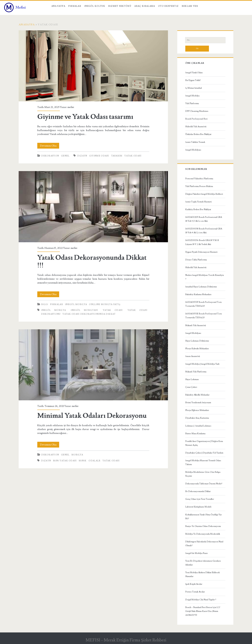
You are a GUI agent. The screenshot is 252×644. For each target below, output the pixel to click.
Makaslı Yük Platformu (196, 372)
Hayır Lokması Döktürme (197, 341)
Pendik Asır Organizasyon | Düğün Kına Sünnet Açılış (204, 443)
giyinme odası (99, 156)
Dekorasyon (50, 156)
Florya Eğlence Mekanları (197, 410)
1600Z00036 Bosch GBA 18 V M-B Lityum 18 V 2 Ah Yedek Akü (202, 242)
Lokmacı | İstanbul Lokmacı (198, 426)
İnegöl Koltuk (95, 6)
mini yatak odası (65, 461)
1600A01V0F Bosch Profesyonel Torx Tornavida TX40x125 (203, 304)
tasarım (117, 156)
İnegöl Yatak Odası (194, 73)
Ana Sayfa (58, 6)
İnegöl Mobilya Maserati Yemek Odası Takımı (203, 462)
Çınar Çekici (191, 387)
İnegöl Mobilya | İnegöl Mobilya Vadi (202, 364)
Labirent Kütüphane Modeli (198, 507)
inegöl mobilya (54, 310)
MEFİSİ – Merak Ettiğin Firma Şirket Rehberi (126, 640)
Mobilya (77, 455)
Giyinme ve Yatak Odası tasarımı (93, 66)
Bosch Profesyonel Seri (196, 119)
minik (83, 461)
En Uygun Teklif (193, 80)
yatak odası (133, 156)
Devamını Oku (50, 146)
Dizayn (82, 156)
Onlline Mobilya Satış (105, 304)
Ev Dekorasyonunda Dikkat (198, 491)
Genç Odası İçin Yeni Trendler (200, 499)
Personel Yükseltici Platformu (199, 179)
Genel (65, 156)
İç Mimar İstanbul (194, 88)
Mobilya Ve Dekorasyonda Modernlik (203, 534)
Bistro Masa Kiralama (195, 434)
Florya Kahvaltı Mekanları (197, 349)
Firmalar (75, 6)
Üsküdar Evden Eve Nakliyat (198, 134)
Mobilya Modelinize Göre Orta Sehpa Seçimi (203, 474)
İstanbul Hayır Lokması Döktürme (201, 287)
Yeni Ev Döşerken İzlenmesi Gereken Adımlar (203, 563)
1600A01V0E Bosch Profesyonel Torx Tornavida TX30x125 (204, 316)
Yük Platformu (192, 103)
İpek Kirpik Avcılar (194, 584)
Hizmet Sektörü (120, 6)
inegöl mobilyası (84, 310)
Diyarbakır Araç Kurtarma (197, 418)
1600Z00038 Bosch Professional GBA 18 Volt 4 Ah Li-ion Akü (204, 231)
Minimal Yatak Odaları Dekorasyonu (93, 365)
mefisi (71, 107)
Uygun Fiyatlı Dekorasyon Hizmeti (201, 252)
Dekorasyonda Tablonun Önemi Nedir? (204, 484)
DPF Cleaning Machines (197, 111)
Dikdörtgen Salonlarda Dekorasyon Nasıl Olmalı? (204, 544)
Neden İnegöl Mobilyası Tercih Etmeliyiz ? (205, 277)
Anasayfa (27, 25)
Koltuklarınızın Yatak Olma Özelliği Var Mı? (203, 517)
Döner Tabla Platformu (196, 260)
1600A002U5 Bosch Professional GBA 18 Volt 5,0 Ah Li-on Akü (204, 219)
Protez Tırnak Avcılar (195, 592)
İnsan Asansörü (193, 356)
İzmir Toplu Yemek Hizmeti (198, 202)
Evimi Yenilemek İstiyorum (198, 403)
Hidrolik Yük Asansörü (196, 127)
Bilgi (45, 304)
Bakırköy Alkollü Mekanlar (197, 395)
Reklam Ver (190, 6)
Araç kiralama (145, 6)
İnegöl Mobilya (76, 304)
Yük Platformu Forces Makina (199, 186)
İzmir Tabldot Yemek (195, 142)
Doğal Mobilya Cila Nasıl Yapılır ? (201, 600)
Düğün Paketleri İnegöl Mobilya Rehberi (204, 194)
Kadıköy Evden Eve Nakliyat (198, 209)
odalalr (94, 461)
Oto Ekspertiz (168, 6)
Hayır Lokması (192, 379)
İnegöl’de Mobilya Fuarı (196, 553)
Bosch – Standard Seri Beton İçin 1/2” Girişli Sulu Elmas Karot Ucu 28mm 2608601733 (203, 611)
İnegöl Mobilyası (193, 150)
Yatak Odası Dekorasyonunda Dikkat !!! (93, 207)
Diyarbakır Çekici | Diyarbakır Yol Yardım (204, 453)
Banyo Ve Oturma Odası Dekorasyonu (203, 526)
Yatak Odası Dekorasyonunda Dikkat (89, 314)
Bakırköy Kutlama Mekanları (198, 294)
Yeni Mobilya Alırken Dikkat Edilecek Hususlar (203, 574)
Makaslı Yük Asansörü (196, 325)
